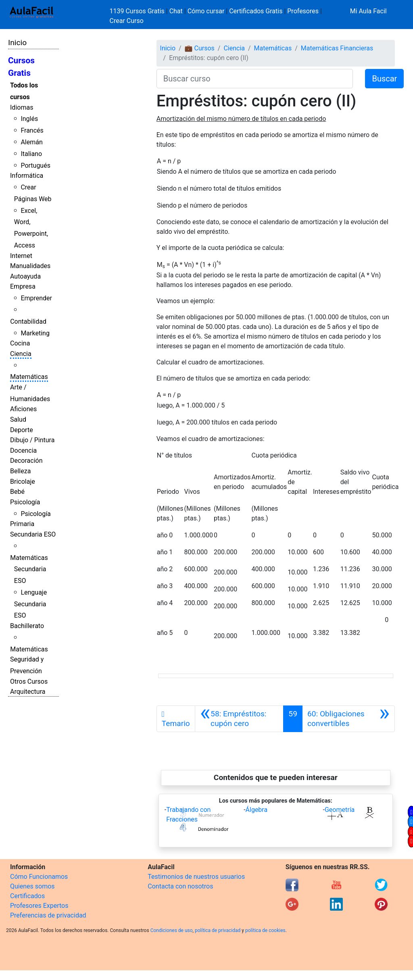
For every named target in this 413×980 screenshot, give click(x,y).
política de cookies (265, 930)
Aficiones (23, 409)
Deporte (22, 430)
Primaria (22, 524)
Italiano (31, 154)
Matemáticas (29, 377)
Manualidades (30, 266)
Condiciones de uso (172, 930)
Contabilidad (28, 321)
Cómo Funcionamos (39, 877)
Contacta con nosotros (180, 886)
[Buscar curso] (255, 79)
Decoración (26, 461)
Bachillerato (27, 626)
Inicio (17, 43)
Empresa (23, 286)
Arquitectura (28, 692)
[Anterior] (239, 719)
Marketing (35, 333)
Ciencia (21, 354)
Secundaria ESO (33, 534)
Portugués (35, 165)
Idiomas (22, 107)
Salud (18, 419)
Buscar (384, 79)
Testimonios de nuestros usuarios (196, 877)
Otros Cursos (29, 681)
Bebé (17, 492)
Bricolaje (23, 482)
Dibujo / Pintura (32, 440)
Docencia (23, 450)
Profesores (303, 11)
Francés (32, 130)
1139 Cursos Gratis (138, 11)
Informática (27, 176)
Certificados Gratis (256, 11)
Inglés (29, 119)
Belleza (20, 471)
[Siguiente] (348, 719)
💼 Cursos (200, 48)
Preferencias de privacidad (48, 915)
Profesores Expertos (39, 906)
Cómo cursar (206, 11)
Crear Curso (127, 21)
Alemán (31, 142)
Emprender (36, 298)
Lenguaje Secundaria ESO (30, 604)
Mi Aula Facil (368, 11)
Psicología (25, 502)
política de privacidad (218, 930)
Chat (176, 11)
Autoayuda (25, 276)
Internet (21, 256)
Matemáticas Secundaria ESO (29, 569)
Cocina (20, 343)
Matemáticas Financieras (337, 48)
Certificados (27, 896)
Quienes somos (32, 886)
